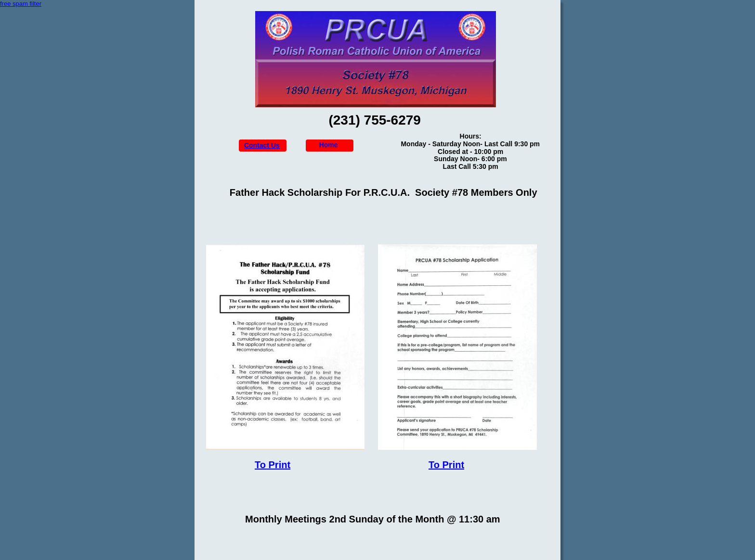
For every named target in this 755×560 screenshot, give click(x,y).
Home (329, 145)
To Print (273, 465)
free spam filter (21, 4)
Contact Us (262, 145)
